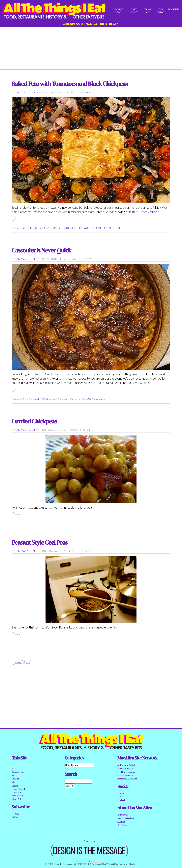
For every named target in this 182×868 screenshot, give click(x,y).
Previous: (18, 663)
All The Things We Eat (126, 765)
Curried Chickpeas (34, 421)
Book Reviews (160, 11)
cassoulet (50, 399)
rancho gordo (83, 228)
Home (14, 765)
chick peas (43, 228)
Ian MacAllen (25, 92)
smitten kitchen (108, 228)
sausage (99, 399)
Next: (28, 663)
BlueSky (121, 793)
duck (63, 399)
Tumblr (120, 797)
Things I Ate (148, 11)
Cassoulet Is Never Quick (41, 250)
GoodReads (122, 825)
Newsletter (174, 9)
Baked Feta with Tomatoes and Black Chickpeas (70, 84)
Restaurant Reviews (117, 11)
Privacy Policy (17, 799)
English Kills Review (125, 775)
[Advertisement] (91, 47)
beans (24, 399)
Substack (15, 814)
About (14, 768)
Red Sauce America (125, 768)
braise (35, 399)
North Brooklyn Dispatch (127, 779)
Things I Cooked (134, 11)
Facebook (121, 800)
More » (17, 219)
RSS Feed (15, 817)
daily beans (61, 228)
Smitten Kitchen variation (143, 212)
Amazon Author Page (126, 818)
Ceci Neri (26, 228)
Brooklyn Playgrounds (126, 772)
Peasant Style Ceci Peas (40, 542)
